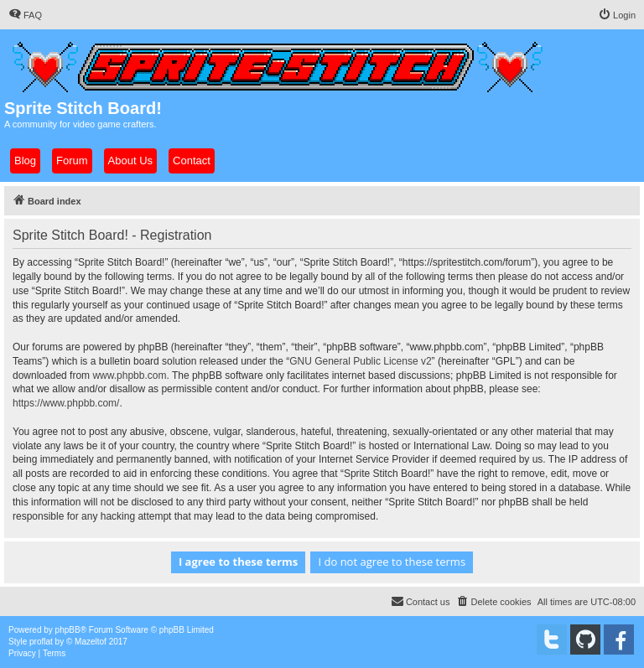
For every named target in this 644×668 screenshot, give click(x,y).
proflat (41, 642)
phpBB (68, 630)
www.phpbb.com (129, 375)
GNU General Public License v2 (360, 361)
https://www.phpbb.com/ (66, 403)
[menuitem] (25, 15)
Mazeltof (91, 642)
